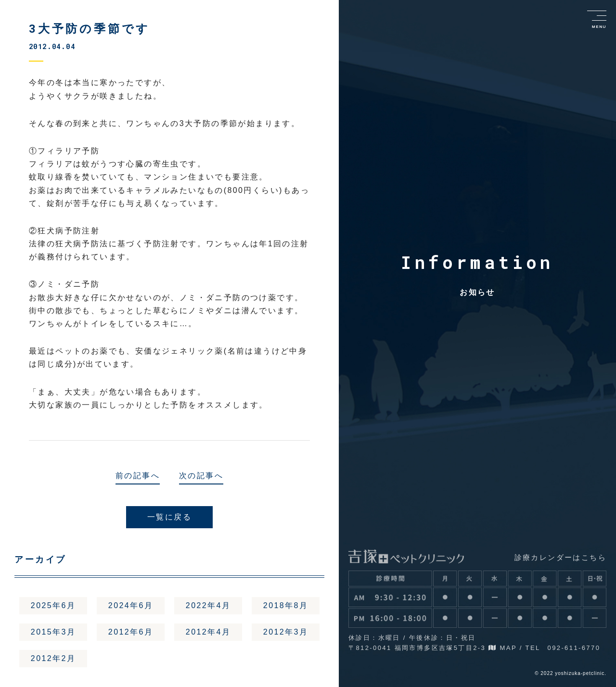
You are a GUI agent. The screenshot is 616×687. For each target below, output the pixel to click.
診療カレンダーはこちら (560, 557)
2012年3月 (286, 632)
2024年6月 (131, 605)
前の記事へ (138, 476)
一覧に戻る (169, 517)
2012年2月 (53, 659)
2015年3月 (53, 632)
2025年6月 (53, 605)
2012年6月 (131, 632)
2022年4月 (208, 605)
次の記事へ (201, 476)
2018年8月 (286, 605)
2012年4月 (208, 632)
